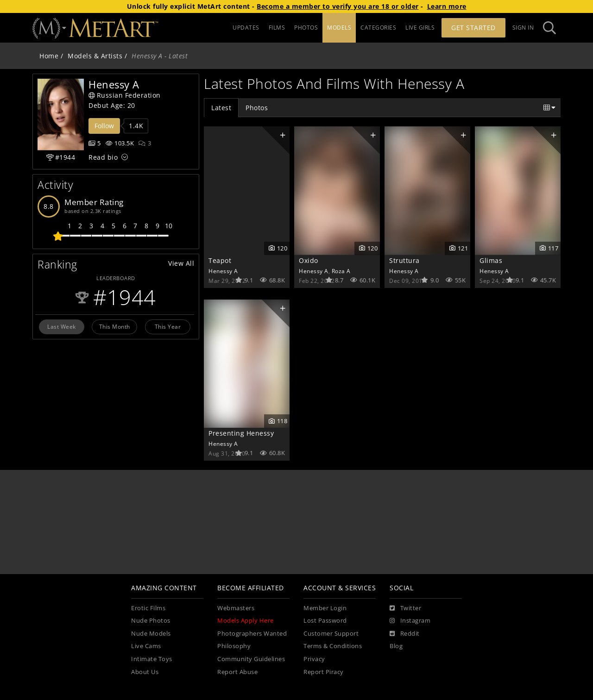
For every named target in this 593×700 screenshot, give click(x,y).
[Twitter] (405, 608)
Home (49, 56)
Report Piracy (324, 672)
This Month (115, 326)
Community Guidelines (251, 659)
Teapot (220, 260)
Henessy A (223, 271)
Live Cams (146, 646)
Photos (257, 108)
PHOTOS (306, 28)
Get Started (473, 28)
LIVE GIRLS (420, 28)
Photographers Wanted (252, 634)
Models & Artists (95, 56)
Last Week (62, 326)
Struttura (404, 260)
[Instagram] (410, 621)
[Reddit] (405, 634)
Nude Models (151, 634)
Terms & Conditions (333, 646)
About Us (145, 672)
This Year (168, 326)
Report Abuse (237, 672)
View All (181, 263)
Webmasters (236, 608)
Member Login (325, 608)
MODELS (339, 28)
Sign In (523, 28)
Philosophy (234, 646)
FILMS (277, 28)
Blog (396, 646)
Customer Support (331, 634)
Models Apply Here (246, 621)
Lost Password (325, 621)
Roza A (341, 271)
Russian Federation (125, 95)
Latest (221, 108)
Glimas (491, 260)
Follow (104, 126)
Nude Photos (151, 621)
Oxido (309, 260)
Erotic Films (148, 608)
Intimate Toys (152, 659)
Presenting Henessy (241, 433)
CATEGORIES (378, 28)
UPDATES (246, 28)
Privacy (314, 659)
